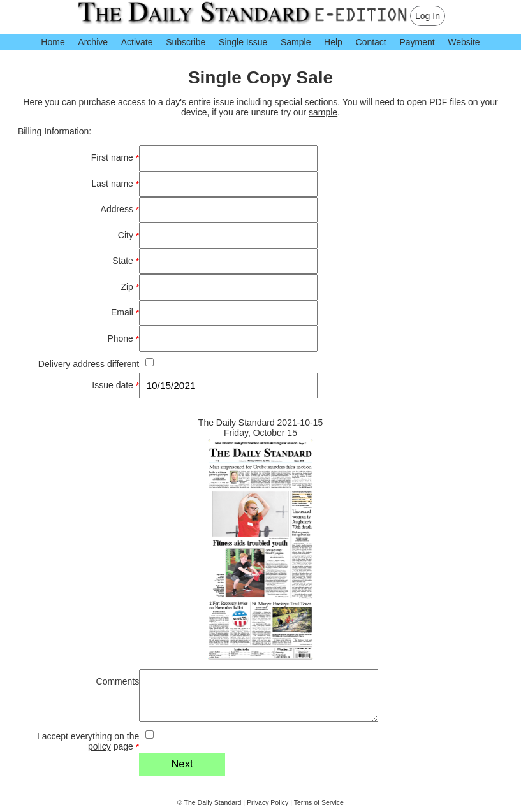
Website (464, 42)
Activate (137, 42)
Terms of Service (319, 802)
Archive (93, 42)
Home (53, 42)
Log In (428, 16)
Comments (118, 681)
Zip (130, 287)
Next (182, 764)
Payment (417, 42)
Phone (123, 339)
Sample (296, 42)
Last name (116, 184)
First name (115, 158)
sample (323, 112)
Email (125, 313)
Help (333, 42)
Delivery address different (89, 364)
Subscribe (186, 42)
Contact (371, 42)
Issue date (115, 385)
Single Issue (243, 42)
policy (99, 746)
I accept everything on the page (88, 742)
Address (120, 209)
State (126, 261)
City (128, 236)
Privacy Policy (268, 802)
